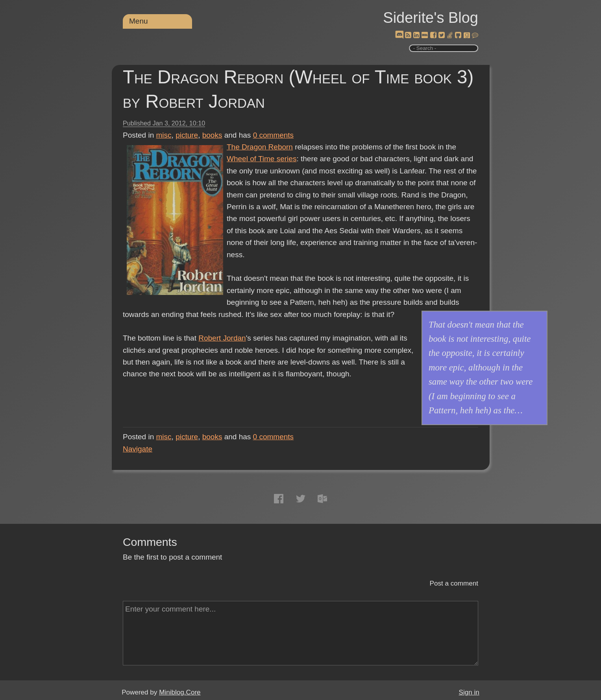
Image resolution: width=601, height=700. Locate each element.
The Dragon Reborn (260, 147)
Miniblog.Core (180, 692)
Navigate (138, 449)
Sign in (469, 692)
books (212, 135)
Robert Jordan (222, 338)
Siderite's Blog (431, 18)
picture (187, 135)
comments (274, 135)
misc (164, 135)
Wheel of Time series (262, 159)
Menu (139, 21)
